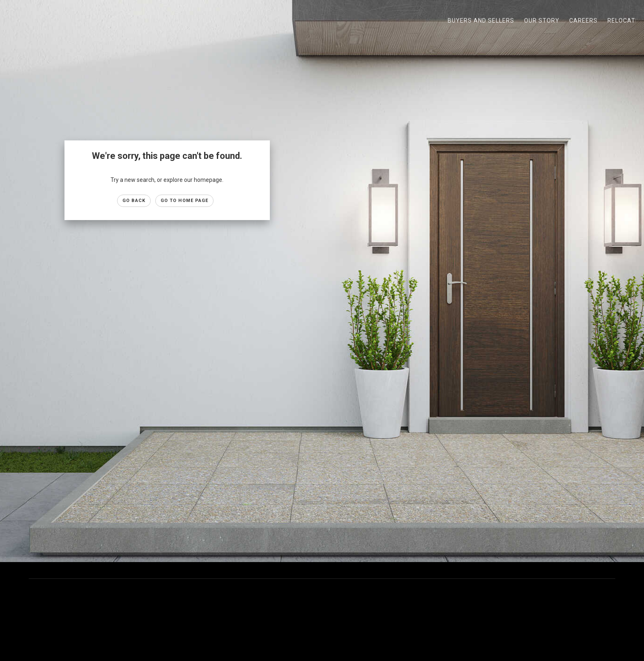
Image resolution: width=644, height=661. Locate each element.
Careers (583, 21)
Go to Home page (185, 201)
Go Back (134, 201)
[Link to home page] (10, 21)
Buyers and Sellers (481, 21)
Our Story (542, 21)
